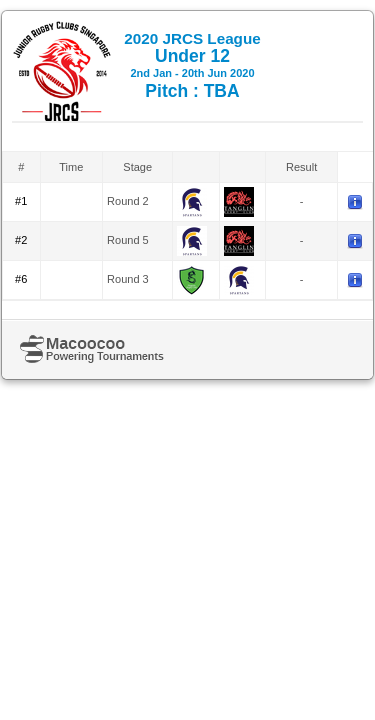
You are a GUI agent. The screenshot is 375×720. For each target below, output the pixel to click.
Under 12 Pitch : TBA (192, 65)
